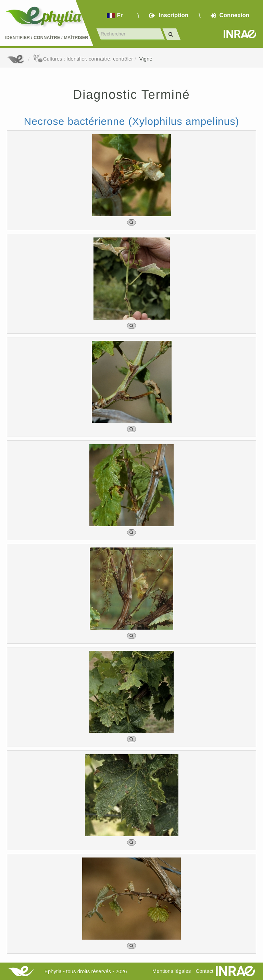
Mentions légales (172, 971)
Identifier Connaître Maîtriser (47, 37)
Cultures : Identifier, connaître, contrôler (83, 59)
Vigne (146, 59)
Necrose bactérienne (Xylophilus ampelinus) (132, 121)
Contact (204, 971)
